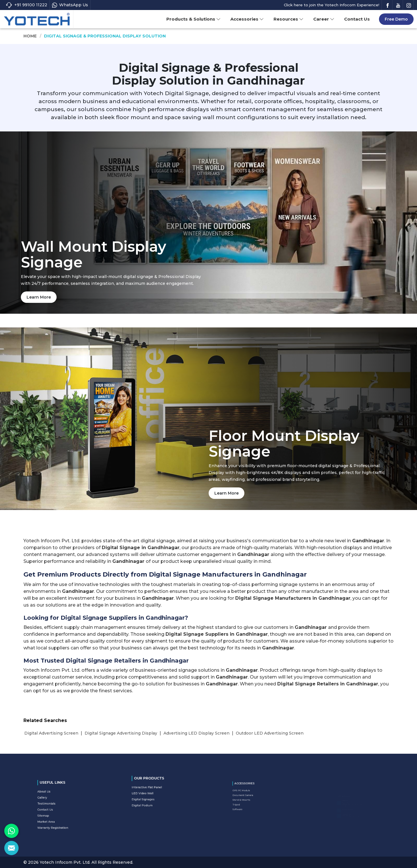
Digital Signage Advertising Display (121, 733)
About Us (56, 799)
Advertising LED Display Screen (196, 733)
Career (324, 19)
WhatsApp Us (70, 5)
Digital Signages (153, 795)
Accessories (247, 19)
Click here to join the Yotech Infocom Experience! (332, 5)
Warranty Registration (60, 816)
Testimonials (58, 805)
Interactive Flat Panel (155, 790)
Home (30, 36)
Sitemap (56, 810)
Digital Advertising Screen (51, 733)
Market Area (57, 813)
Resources (289, 19)
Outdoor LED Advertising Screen (270, 733)
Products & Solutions (193, 19)
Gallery (56, 802)
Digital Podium (153, 798)
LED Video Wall (153, 793)
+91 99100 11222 (26, 5)
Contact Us (357, 19)
